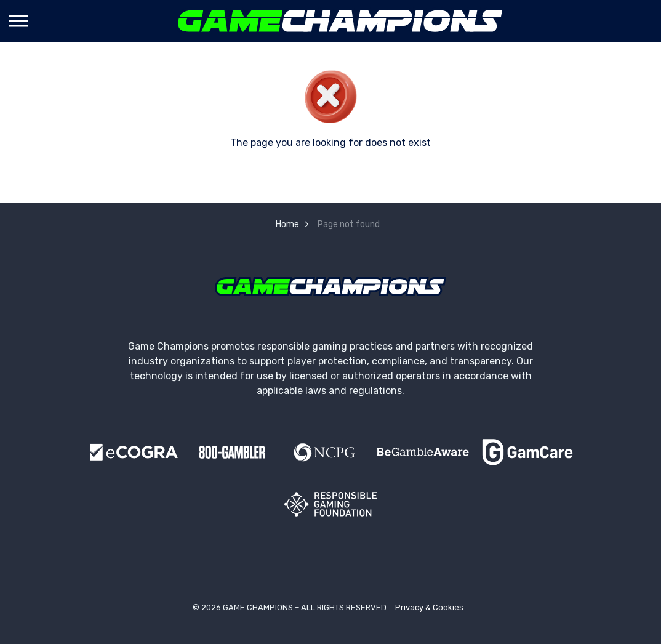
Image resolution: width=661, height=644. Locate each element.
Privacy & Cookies (429, 607)
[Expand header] (18, 21)
